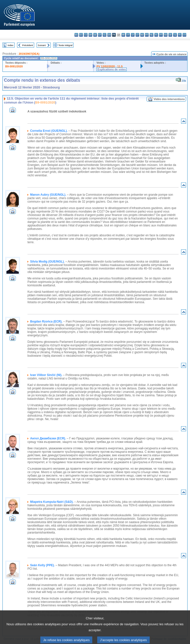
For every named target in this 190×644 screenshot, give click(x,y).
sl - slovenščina (175, 35)
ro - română (166, 35)
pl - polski (156, 35)
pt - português (161, 35)
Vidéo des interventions (169, 99)
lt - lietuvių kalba (137, 35)
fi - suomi (180, 35)
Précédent (28, 45)
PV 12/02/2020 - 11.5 (110, 66)
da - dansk (90, 35)
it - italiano (128, 35)
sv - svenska (184, 35)
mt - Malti (147, 35)
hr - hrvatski (123, 35)
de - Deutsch (95, 35)
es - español (81, 35)
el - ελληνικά (105, 35)
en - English (109, 35)
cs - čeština (86, 35)
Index (11, 45)
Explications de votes (112, 69)
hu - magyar (142, 35)
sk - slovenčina (170, 35)
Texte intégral (65, 45)
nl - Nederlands (152, 35)
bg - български (76, 35)
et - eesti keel (100, 35)
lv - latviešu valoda (133, 35)
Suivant (42, 45)
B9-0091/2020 (14, 66)
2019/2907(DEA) (29, 54)
